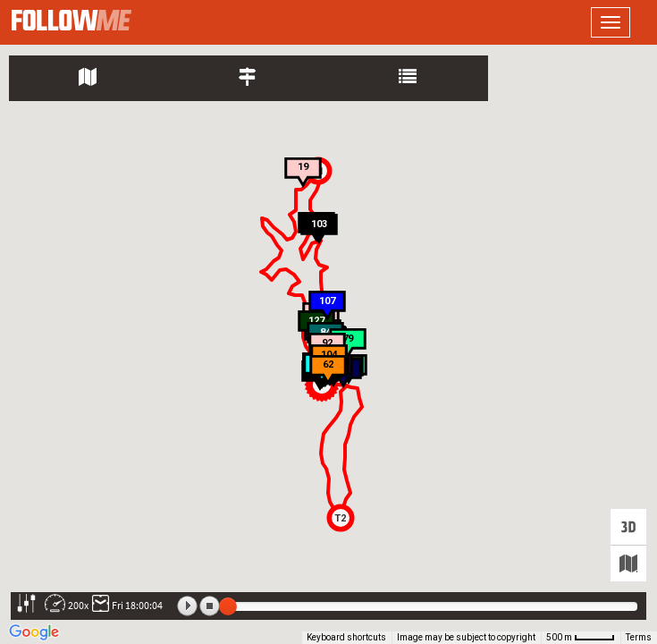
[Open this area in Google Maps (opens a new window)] (34, 632)
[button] (341, 518)
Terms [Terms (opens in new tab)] (639, 637)
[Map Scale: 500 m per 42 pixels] (581, 638)
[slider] (228, 606)
